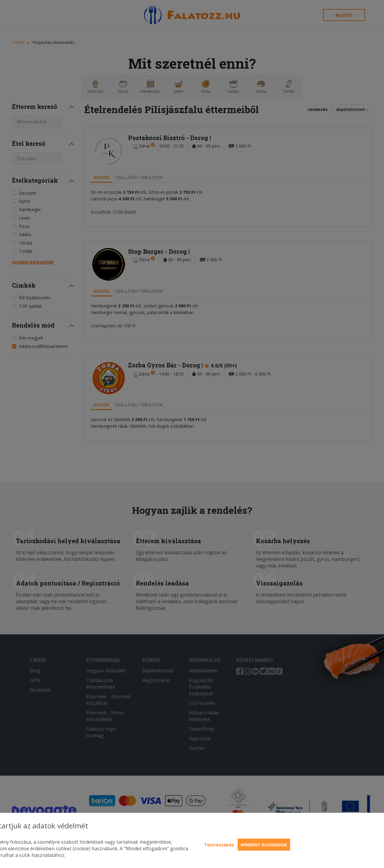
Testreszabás (219, 845)
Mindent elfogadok (264, 845)
